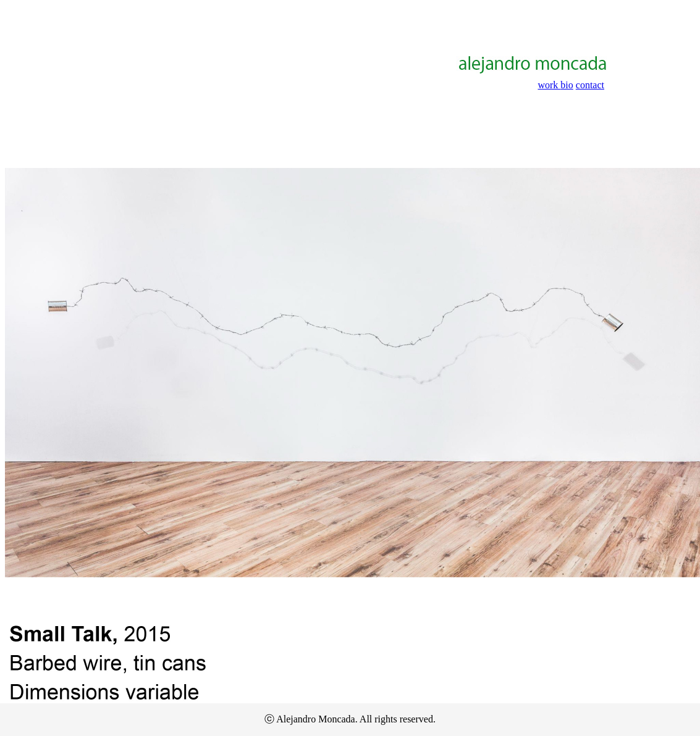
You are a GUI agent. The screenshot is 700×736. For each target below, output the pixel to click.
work (549, 85)
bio (567, 85)
